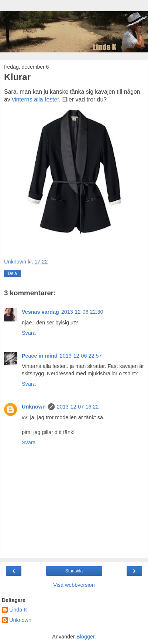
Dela (12, 273)
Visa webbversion (74, 585)
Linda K (18, 610)
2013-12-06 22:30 (82, 312)
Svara (29, 333)
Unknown (34, 407)
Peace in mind (40, 356)
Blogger (85, 637)
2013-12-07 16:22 (78, 407)
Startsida (74, 571)
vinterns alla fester (35, 99)
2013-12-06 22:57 (81, 356)
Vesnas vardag (40, 312)
